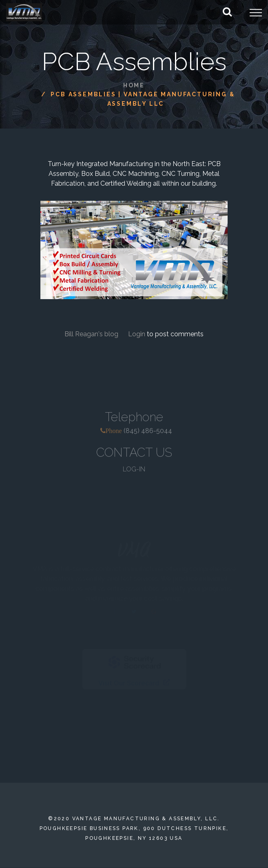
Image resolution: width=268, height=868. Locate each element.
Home (134, 85)
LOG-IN (134, 472)
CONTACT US (134, 456)
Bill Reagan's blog (92, 334)
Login (137, 334)
